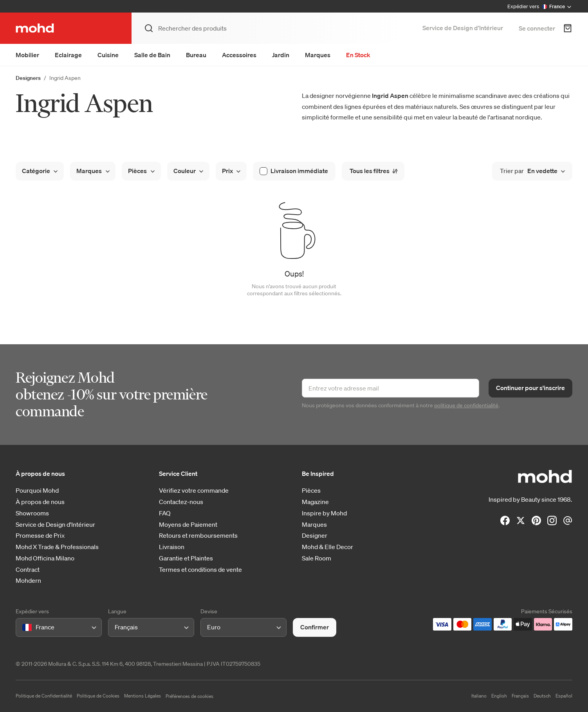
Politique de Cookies (98, 696)
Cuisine (108, 55)
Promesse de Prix (40, 536)
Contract (28, 570)
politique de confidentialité (466, 405)
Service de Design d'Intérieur (55, 525)
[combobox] (24, 627)
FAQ (165, 513)
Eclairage (68, 55)
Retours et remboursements (198, 536)
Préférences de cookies (189, 696)
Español (564, 696)
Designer (315, 536)
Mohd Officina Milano (45, 558)
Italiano (479, 696)
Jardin (281, 55)
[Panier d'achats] (568, 28)
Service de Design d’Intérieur (463, 28)
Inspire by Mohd (324, 513)
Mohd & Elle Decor (327, 547)
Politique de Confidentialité (44, 696)
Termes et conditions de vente (200, 570)
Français (520, 696)
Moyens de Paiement (188, 525)
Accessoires (239, 55)
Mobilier (27, 55)
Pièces (311, 491)
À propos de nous (40, 502)
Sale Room (317, 558)
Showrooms (32, 513)
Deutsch (542, 696)
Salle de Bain (152, 55)
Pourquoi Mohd (37, 491)
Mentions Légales (142, 696)
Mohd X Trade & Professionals (57, 547)
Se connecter (537, 28)
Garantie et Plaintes (186, 558)
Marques (318, 55)
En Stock (358, 55)
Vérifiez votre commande (194, 491)
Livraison (172, 547)
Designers (28, 78)
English (499, 696)
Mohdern (28, 581)
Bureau (196, 55)
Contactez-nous (181, 502)
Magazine (315, 502)
